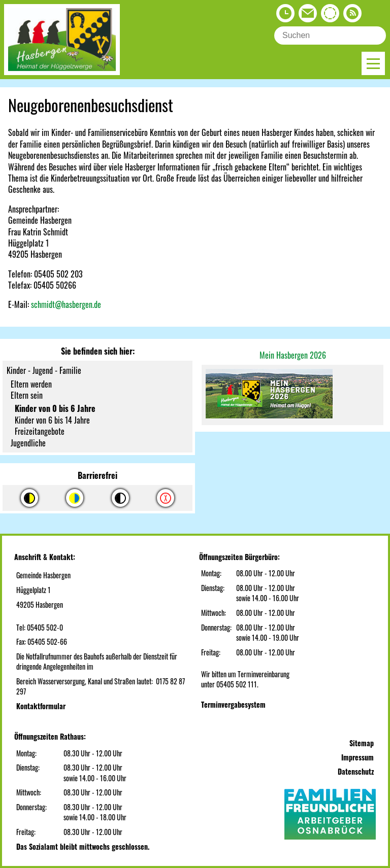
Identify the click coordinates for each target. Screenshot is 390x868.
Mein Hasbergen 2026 (293, 355)
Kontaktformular (41, 706)
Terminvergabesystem (233, 704)
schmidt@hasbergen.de (66, 304)
